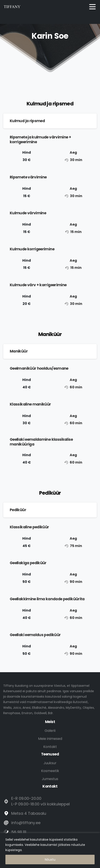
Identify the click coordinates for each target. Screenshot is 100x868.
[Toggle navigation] (92, 7)
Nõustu (50, 860)
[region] (50, 851)
